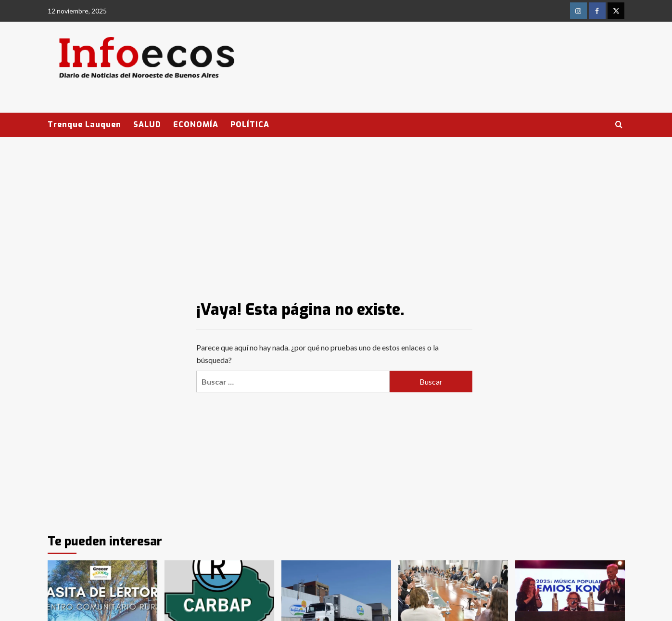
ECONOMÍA (196, 124)
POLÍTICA (250, 124)
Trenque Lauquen (84, 124)
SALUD (147, 124)
